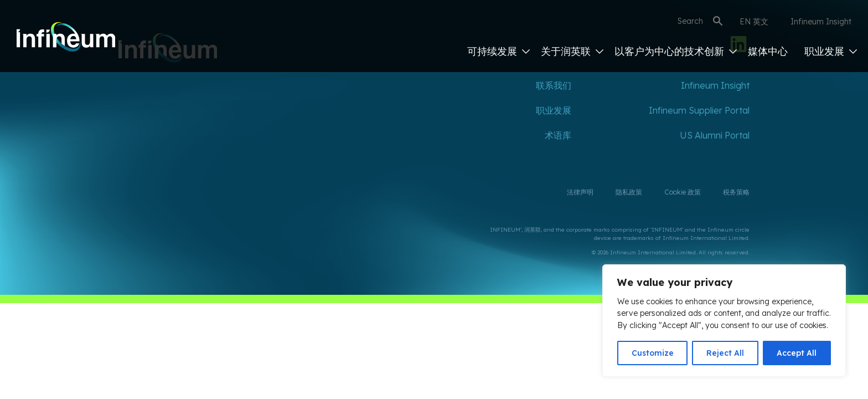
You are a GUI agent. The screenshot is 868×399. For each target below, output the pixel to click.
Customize (653, 353)
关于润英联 (572, 51)
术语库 (558, 135)
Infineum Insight (821, 22)
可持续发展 (498, 51)
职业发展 (831, 51)
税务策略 (736, 192)
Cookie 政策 (683, 192)
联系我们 (554, 85)
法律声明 (580, 192)
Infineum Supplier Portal (699, 110)
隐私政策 (629, 192)
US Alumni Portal (715, 135)
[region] (724, 321)
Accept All (797, 353)
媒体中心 (768, 51)
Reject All (725, 353)
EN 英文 (754, 22)
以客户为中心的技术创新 (676, 51)
